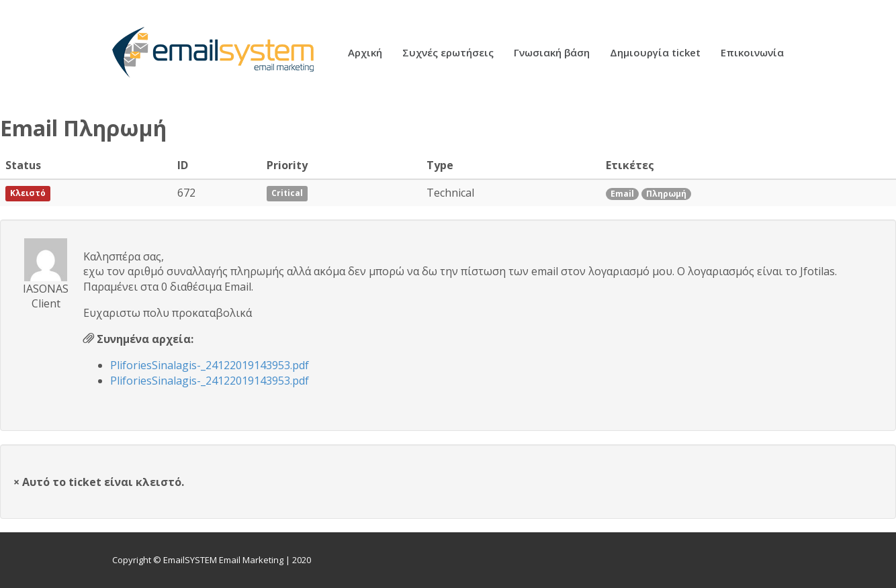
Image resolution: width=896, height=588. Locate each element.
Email (622, 194)
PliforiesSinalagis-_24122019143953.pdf (210, 365)
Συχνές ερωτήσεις (448, 53)
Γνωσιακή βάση (552, 53)
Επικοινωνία (752, 53)
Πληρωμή (666, 194)
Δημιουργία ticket (655, 53)
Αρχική (365, 53)
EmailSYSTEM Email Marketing (223, 560)
